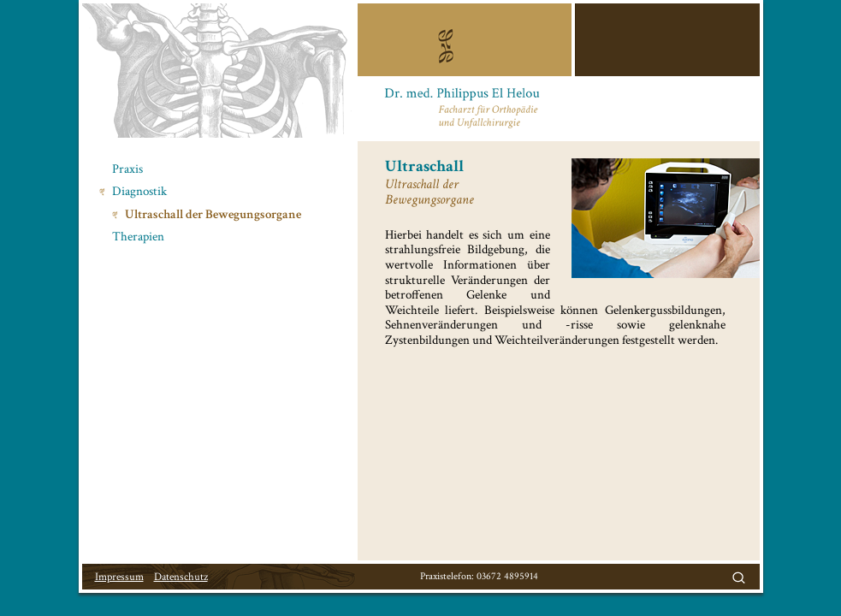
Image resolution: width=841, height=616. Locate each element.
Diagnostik (139, 191)
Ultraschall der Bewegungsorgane (213, 214)
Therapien (138, 237)
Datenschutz (181, 577)
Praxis (127, 169)
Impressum (119, 577)
